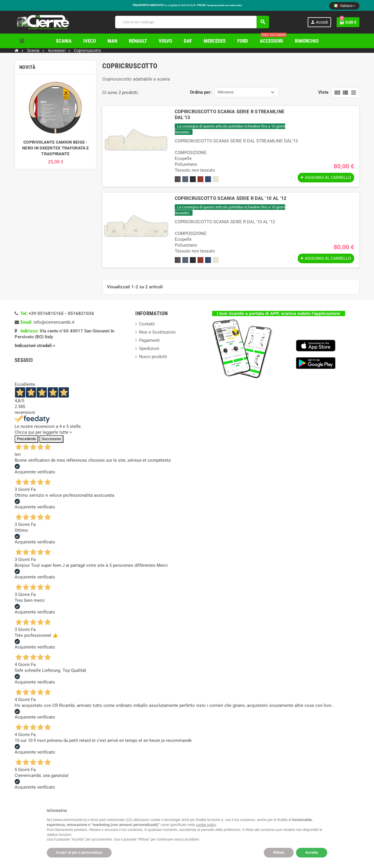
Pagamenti (149, 340)
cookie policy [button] (206, 825)
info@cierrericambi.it (54, 322)
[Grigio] (178, 179)
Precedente (26, 439)
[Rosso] (200, 179)
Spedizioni (149, 348)
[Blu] (208, 179)
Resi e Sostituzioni (157, 332)
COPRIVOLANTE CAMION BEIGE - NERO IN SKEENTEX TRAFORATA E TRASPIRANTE (56, 148)
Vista (323, 92)
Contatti (147, 324)
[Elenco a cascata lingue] (344, 6)
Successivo (51, 439)
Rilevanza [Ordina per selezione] (226, 92)
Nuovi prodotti (153, 357)
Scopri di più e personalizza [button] (79, 853)
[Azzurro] (185, 179)
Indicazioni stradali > (36, 346)
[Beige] (216, 179)
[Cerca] (192, 22)
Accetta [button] (312, 853)
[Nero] (193, 179)
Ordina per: (201, 92)
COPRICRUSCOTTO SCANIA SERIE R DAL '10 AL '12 (231, 198)
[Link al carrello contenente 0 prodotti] (348, 22)
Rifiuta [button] (279, 853)
